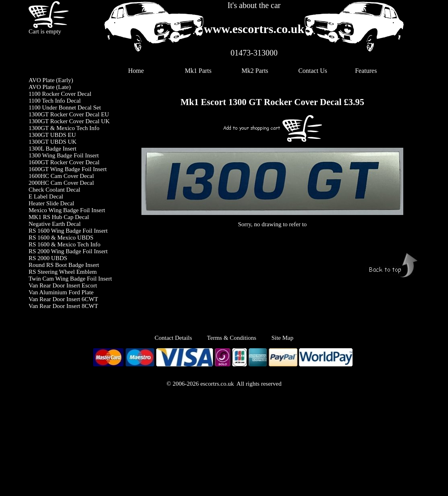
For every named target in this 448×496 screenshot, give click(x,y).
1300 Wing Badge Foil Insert (64, 155)
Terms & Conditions (232, 338)
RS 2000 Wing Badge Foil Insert (68, 251)
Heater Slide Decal (51, 203)
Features (366, 71)
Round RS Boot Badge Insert (64, 265)
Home (136, 71)
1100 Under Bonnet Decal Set (65, 107)
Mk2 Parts (255, 71)
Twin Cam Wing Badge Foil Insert (70, 279)
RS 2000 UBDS (48, 258)
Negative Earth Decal (55, 224)
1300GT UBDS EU (52, 135)
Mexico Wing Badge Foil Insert (67, 210)
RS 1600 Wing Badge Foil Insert (68, 231)
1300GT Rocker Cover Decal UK (69, 121)
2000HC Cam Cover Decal (61, 183)
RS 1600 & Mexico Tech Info (64, 244)
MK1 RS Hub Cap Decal (59, 217)
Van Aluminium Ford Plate (61, 292)
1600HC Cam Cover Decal (61, 176)
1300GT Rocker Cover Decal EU (69, 114)
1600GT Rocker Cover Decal (64, 162)
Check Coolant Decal (54, 190)
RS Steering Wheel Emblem (63, 272)
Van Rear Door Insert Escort (63, 285)
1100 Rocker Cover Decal (60, 94)
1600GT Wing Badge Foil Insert (68, 169)
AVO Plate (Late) (50, 87)
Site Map (283, 338)
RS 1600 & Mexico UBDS (61, 238)
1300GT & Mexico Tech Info (64, 128)
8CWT (90, 306)
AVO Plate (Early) (51, 80)
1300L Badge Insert (53, 149)
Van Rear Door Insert (55, 306)
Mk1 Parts (198, 71)
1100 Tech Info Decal (55, 101)
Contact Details (181, 338)
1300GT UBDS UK (53, 142)
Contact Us (313, 71)
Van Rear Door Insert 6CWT (63, 299)
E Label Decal (46, 196)
